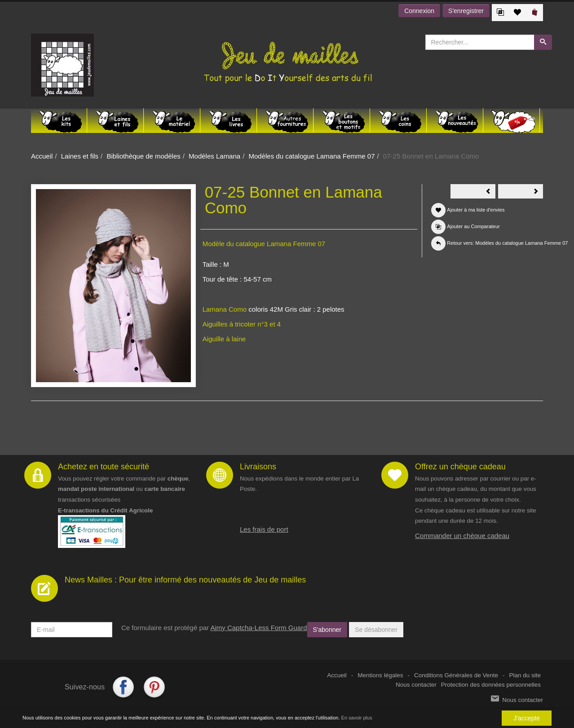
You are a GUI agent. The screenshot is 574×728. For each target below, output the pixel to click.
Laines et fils (80, 156)
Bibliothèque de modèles (143, 156)
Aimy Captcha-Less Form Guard (258, 628)
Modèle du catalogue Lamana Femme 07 (264, 244)
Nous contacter (416, 685)
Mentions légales (380, 675)
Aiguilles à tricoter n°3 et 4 (242, 324)
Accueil (42, 156)
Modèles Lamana (214, 156)
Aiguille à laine (224, 339)
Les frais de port (264, 529)
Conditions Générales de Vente (456, 675)
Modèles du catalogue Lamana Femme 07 (312, 156)
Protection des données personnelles (491, 685)
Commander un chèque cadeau (462, 536)
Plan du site (525, 675)
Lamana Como (226, 309)
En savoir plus (357, 718)
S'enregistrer (466, 11)
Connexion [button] (419, 11)
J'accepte (527, 718)
